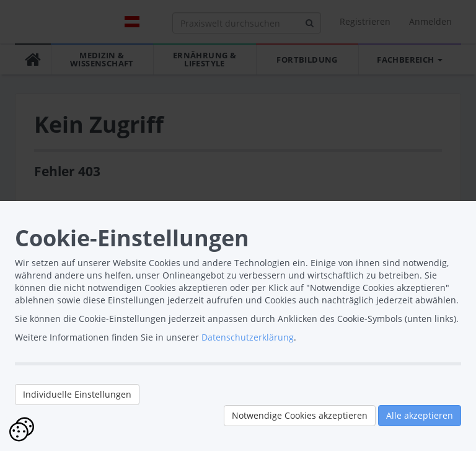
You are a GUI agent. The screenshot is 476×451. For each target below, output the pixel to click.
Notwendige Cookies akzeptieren (300, 415)
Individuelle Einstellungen (77, 394)
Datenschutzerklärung (248, 337)
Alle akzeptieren (420, 415)
